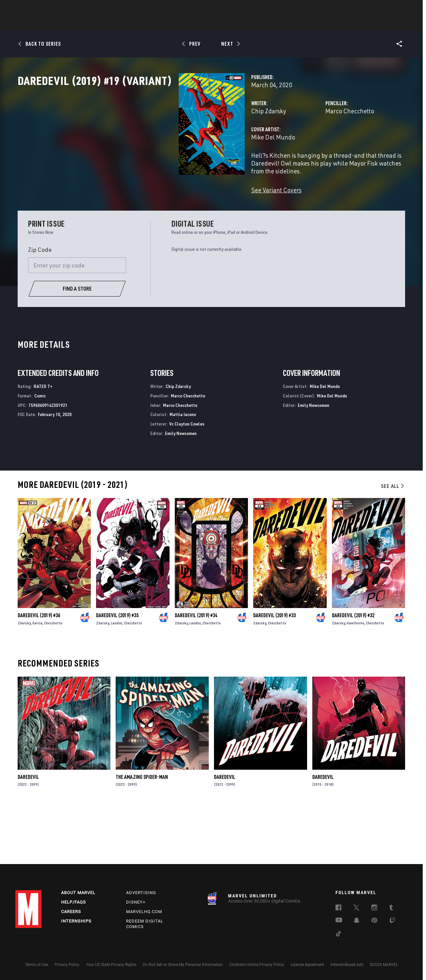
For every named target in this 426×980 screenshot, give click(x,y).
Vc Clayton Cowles (187, 478)
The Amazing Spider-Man (142, 831)
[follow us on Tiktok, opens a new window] (338, 935)
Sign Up (61, 8)
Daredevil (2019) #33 (274, 670)
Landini (116, 677)
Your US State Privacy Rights (111, 965)
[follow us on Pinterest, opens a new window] (374, 921)
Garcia (37, 677)
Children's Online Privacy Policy (257, 965)
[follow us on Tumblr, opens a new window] (391, 908)
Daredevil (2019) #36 (39, 670)
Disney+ (136, 902)
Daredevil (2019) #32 (353, 670)
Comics (139, 23)
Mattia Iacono (183, 469)
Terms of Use (37, 965)
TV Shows (231, 23)
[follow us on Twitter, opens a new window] (356, 908)
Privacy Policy (67, 965)
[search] (399, 8)
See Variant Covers (164, 211)
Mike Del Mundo (160, 166)
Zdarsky (24, 677)
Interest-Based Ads (347, 965)
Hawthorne (355, 677)
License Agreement (307, 965)
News (114, 23)
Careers (71, 912)
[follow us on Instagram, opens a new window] (374, 908)
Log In (39, 8)
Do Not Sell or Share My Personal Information (183, 965)
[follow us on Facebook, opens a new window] (338, 908)
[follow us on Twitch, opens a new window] (392, 922)
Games (259, 23)
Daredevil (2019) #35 (117, 670)
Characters (171, 23)
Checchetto (53, 677)
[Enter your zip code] (77, 320)
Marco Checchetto (294, 140)
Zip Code (40, 304)
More (308, 23)
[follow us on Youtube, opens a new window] (339, 921)
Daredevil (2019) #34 (196, 670)
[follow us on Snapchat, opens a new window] (357, 921)
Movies (202, 23)
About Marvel (78, 893)
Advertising (141, 893)
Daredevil (28, 831)
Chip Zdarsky (156, 140)
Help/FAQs (74, 902)
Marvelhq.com (144, 912)
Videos (284, 23)
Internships (76, 921)
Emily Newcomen (181, 488)
